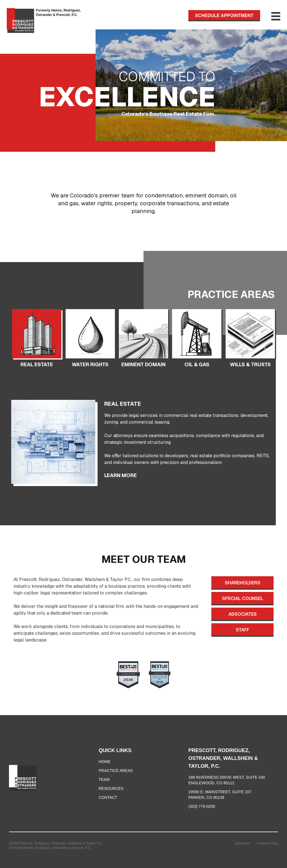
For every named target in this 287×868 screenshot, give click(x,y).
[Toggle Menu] (270, 16)
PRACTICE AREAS (116, 771)
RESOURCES (111, 788)
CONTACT (108, 797)
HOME (105, 762)
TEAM (104, 780)
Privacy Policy (268, 843)
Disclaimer (242, 843)
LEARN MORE (121, 475)
